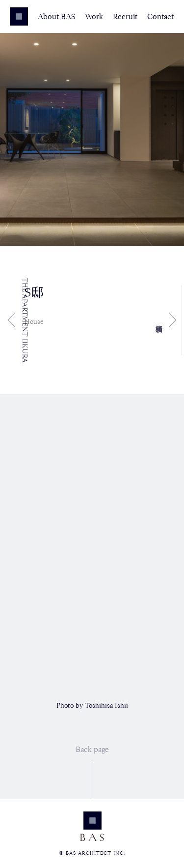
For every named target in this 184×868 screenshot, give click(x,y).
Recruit (125, 17)
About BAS (56, 17)
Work (94, 17)
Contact (160, 17)
